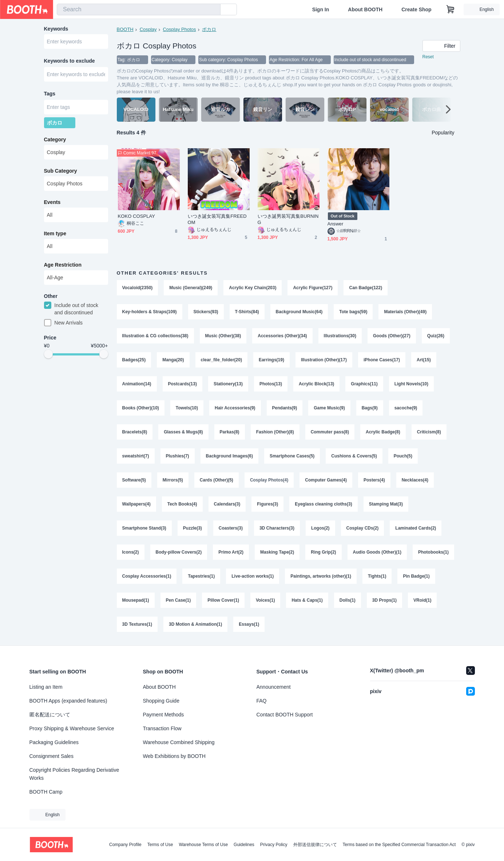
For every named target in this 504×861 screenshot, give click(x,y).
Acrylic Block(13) (316, 384)
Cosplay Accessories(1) (147, 576)
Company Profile (125, 845)
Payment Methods (164, 715)
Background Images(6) (229, 456)
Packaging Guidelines (54, 742)
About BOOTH (365, 9)
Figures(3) (267, 504)
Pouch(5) (403, 456)
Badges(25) (134, 360)
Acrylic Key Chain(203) (253, 288)
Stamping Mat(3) (386, 504)
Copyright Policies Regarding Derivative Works (74, 774)
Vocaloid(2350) (138, 288)
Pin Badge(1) (416, 576)
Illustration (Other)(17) (324, 360)
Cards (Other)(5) (217, 480)
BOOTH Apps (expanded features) (68, 701)
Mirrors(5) (173, 480)
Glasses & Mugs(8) (183, 432)
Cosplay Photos (179, 29)
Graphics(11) (364, 384)
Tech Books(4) (182, 504)
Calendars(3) (227, 504)
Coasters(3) (231, 528)
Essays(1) (249, 624)
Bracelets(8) (135, 432)
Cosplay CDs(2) (363, 528)
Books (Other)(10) (141, 408)
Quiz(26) (436, 336)
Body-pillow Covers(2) (179, 552)
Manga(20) (173, 360)
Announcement (274, 687)
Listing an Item (46, 687)
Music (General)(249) (191, 288)
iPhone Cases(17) (382, 360)
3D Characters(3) (277, 528)
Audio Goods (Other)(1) (377, 552)
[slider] (48, 354)
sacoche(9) (406, 408)
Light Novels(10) (411, 384)
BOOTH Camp (46, 792)
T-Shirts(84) (247, 312)
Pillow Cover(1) (223, 600)
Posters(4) (374, 480)
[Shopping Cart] (451, 9)
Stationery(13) (228, 384)
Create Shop (416, 9)
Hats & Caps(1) (307, 600)
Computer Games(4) (326, 480)
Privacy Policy (274, 845)
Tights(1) (377, 576)
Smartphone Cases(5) (292, 456)
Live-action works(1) (253, 576)
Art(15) (424, 360)
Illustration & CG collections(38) (155, 336)
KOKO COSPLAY (137, 216)
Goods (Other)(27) (392, 336)
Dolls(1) (348, 600)
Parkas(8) (230, 432)
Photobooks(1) (433, 552)
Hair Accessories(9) (235, 408)
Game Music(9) (329, 408)
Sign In (321, 9)
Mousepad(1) (136, 600)
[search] (213, 10)
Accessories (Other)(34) (282, 336)
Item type (55, 233)
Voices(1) (265, 600)
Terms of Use (160, 845)
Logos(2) (320, 528)
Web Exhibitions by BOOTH (174, 756)
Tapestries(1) (201, 576)
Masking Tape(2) (277, 552)
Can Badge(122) (366, 288)
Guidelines (244, 845)
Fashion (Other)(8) (275, 432)
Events (52, 202)
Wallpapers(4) (136, 504)
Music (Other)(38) (223, 336)
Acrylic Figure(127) (313, 288)
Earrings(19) (271, 360)
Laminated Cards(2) (416, 528)
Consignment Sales (51, 756)
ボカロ (209, 29)
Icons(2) (131, 552)
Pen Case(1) (178, 600)
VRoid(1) (422, 600)
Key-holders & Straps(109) (150, 312)
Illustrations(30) (340, 336)
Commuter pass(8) (330, 432)
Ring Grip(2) (323, 552)
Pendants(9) (285, 408)
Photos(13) (271, 384)
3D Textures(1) (137, 624)
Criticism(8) (429, 432)
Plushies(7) (178, 456)
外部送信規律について (315, 845)
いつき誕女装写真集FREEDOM (217, 219)
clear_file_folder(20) (221, 360)
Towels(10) (187, 408)
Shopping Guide (161, 701)
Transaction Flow (162, 728)
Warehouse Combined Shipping (179, 742)
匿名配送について (50, 715)
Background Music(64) (299, 312)
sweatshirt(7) (136, 456)
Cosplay (148, 29)
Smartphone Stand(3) (144, 528)
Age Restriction (63, 265)
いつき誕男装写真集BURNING (288, 219)
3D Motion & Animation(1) (195, 624)
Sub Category (61, 171)
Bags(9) (370, 408)
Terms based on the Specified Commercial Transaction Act (399, 845)
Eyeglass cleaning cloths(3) (323, 504)
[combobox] (139, 9)
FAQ (262, 701)
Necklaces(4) (415, 480)
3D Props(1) (384, 600)
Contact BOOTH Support (285, 715)
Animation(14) (137, 384)
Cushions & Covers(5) (354, 456)
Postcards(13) (182, 384)
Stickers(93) (206, 312)
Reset (428, 57)
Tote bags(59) (353, 312)
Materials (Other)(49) (405, 312)
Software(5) (134, 480)
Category (55, 139)
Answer (336, 224)
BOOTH (125, 29)
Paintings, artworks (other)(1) (321, 576)
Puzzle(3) (193, 528)
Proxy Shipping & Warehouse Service (72, 728)
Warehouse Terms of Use (203, 845)
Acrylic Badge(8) (383, 432)
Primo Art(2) (231, 552)
